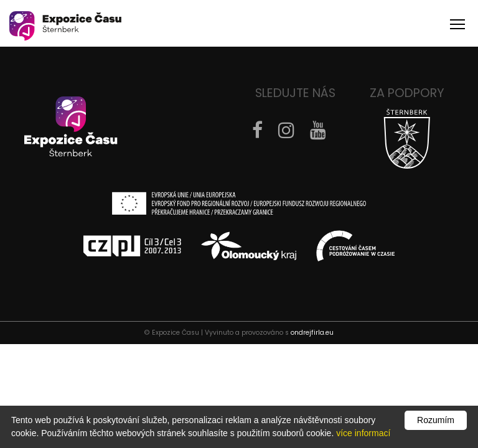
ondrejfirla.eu (312, 333)
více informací (363, 433)
